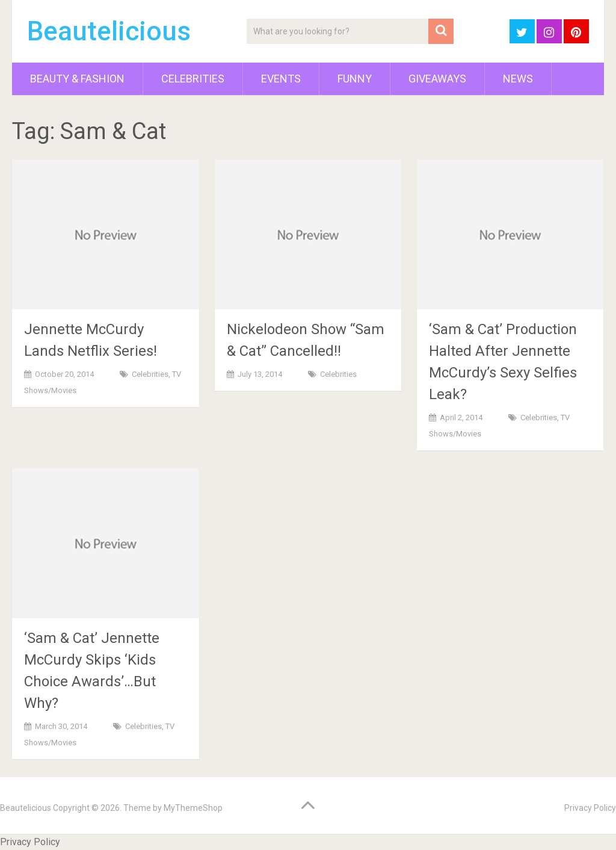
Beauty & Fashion (77, 79)
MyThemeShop (193, 808)
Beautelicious (109, 31)
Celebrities (193, 79)
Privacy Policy (590, 808)
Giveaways (437, 79)
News (518, 79)
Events (281, 79)
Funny (355, 79)
